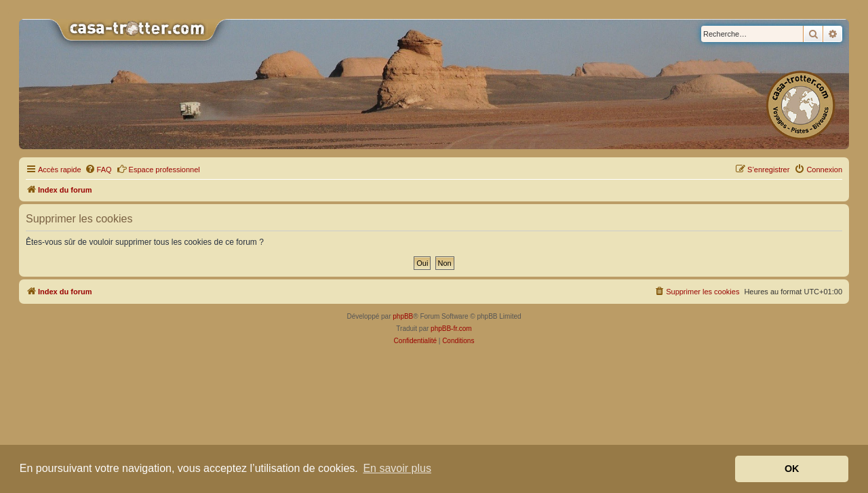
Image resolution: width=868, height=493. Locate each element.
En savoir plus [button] (397, 468)
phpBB (403, 316)
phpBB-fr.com (451, 329)
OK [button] (792, 469)
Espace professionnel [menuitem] (158, 169)
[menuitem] (98, 170)
